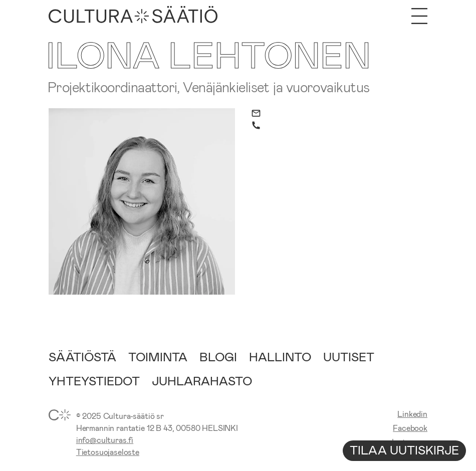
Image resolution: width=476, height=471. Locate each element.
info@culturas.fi (105, 440)
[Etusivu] (133, 16)
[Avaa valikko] (419, 16)
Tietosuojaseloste (108, 452)
